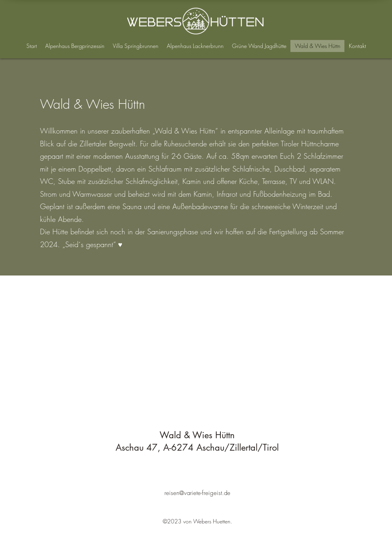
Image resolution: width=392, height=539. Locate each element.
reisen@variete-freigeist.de (197, 493)
